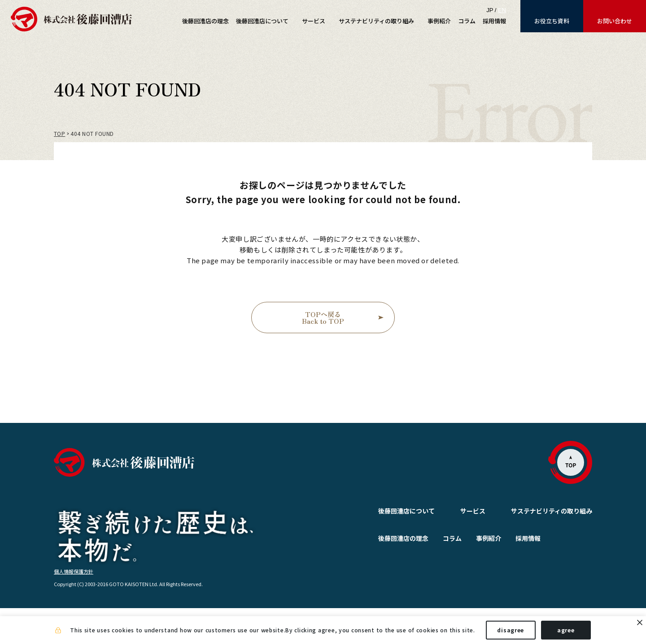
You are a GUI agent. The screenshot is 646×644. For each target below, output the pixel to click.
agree (566, 630)
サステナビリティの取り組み (552, 511)
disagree (511, 630)
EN (502, 10)
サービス (451, 511)
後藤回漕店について (385, 511)
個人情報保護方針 (74, 607)
